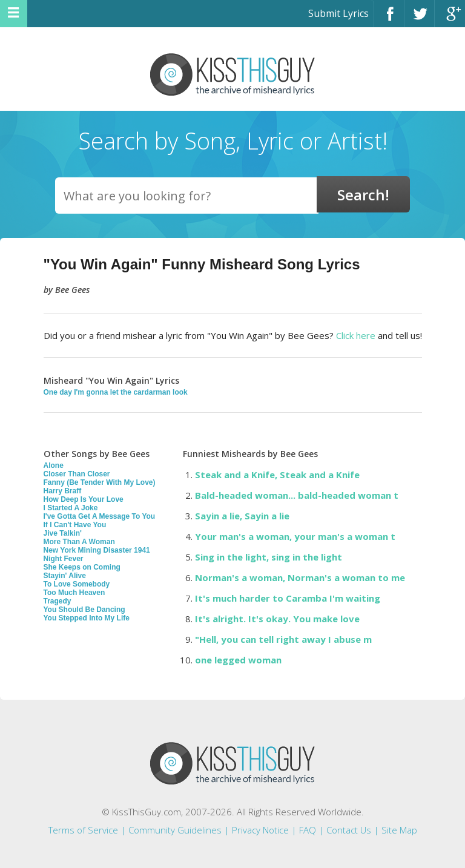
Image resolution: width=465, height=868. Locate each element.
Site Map (399, 830)
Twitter (419, 19)
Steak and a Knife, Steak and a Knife (277, 475)
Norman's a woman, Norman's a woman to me (300, 577)
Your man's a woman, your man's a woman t (295, 536)
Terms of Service (83, 830)
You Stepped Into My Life (87, 618)
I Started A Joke (71, 508)
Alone (54, 465)
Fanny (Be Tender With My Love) (100, 482)
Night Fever (64, 559)
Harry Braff (63, 491)
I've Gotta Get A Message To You (100, 516)
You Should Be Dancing (84, 610)
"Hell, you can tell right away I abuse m (283, 639)
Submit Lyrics (338, 13)
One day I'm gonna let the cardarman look (116, 392)
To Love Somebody (77, 584)
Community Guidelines (175, 830)
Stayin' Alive (65, 576)
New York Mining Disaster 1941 (97, 550)
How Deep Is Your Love (84, 499)
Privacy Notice (260, 830)
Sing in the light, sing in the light (269, 557)
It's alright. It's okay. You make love (277, 619)
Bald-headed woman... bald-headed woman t (297, 495)
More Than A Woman (79, 542)
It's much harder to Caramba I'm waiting (288, 598)
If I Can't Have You (75, 525)
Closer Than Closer (77, 474)
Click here (356, 335)
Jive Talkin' (63, 533)
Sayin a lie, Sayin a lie (242, 516)
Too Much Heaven (74, 593)
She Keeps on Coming (82, 567)
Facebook (389, 19)
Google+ (450, 19)
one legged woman (238, 660)
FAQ (308, 830)
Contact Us (349, 830)
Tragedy (58, 601)
